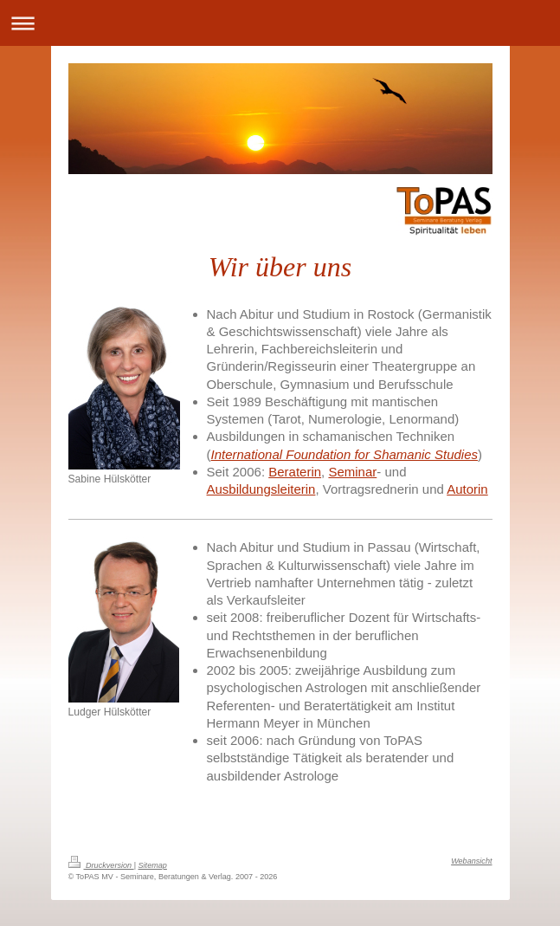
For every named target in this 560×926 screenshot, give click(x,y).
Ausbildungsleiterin (261, 489)
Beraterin (295, 472)
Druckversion (101, 865)
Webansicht (471, 861)
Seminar (352, 472)
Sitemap (153, 865)
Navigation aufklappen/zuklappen (280, 23)
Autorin (467, 489)
